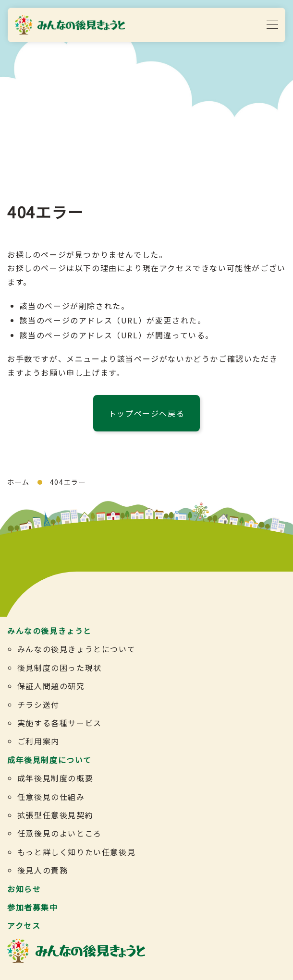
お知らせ (24, 889)
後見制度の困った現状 (60, 668)
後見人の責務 (43, 870)
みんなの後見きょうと (49, 631)
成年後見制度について (49, 760)
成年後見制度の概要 (55, 778)
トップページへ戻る (146, 413)
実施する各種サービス (60, 723)
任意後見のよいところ (60, 833)
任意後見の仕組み (51, 797)
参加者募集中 (33, 907)
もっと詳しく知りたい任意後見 (76, 852)
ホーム (18, 482)
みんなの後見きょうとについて (76, 649)
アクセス (24, 925)
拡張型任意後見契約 (55, 815)
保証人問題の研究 (51, 686)
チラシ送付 (38, 705)
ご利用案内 (38, 741)
